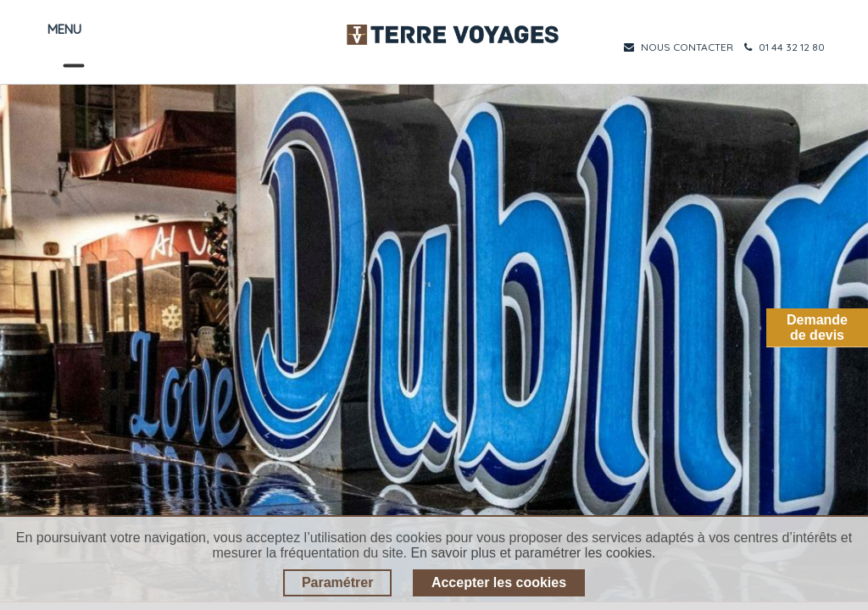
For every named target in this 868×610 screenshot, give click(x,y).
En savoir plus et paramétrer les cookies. (533, 553)
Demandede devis (817, 327)
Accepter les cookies (499, 582)
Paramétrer (338, 582)
